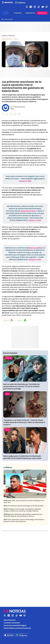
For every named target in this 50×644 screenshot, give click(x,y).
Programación (30, 13)
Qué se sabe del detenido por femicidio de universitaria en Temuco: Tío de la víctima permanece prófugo (21, 386)
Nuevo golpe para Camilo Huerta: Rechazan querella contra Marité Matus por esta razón (22, 457)
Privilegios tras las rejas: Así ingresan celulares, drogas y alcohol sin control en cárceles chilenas (22, 510)
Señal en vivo (42, 13)
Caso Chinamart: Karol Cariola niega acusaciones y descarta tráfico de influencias (24, 520)
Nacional (12, 36)
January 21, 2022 (25, 181)
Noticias (4, 36)
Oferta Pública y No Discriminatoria (17, 628)
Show (7, 394)
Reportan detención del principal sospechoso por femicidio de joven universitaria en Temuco (23, 515)
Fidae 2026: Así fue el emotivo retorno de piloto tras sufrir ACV (24, 501)
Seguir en (8, 320)
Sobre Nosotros (10, 620)
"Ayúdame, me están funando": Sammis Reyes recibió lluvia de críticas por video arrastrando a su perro (24, 422)
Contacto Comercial (12, 623)
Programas (18, 13)
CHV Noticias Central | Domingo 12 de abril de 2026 (24, 506)
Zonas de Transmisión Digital (15, 625)
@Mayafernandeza (28, 211)
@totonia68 (35, 248)
